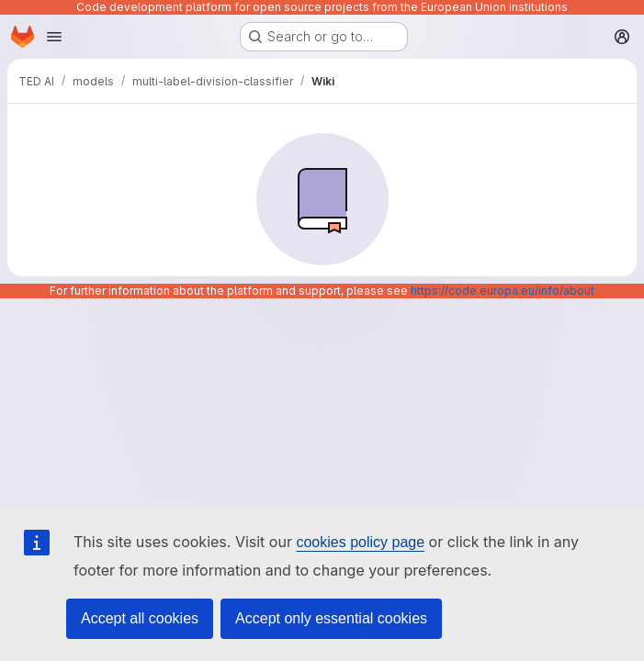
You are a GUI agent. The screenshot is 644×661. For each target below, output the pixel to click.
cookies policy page (360, 542)
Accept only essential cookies (331, 618)
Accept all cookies (140, 618)
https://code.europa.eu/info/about (503, 291)
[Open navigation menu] (54, 37)
